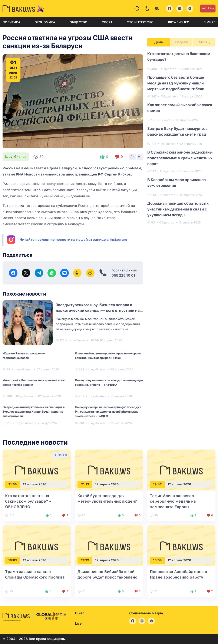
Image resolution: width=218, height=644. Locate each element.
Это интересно (140, 22)
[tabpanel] (181, 138)
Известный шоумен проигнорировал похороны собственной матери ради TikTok (108, 356)
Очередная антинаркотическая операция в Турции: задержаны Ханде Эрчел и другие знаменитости (34, 412)
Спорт (107, 22)
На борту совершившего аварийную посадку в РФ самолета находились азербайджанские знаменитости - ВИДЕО (108, 412)
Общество (78, 22)
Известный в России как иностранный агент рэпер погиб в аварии (34, 382)
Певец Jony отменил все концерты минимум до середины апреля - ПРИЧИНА (109, 382)
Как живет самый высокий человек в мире (180, 108)
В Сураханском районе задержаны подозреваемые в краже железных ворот (180, 158)
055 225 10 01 (123, 275)
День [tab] (159, 42)
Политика (11, 22)
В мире (209, 22)
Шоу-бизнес (179, 22)
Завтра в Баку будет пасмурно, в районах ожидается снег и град (177, 131)
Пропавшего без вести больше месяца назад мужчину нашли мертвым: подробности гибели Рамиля (176, 83)
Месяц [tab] (204, 42)
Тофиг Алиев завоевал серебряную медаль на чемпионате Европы (173, 501)
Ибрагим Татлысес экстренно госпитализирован (24, 356)
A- (132, 157)
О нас (80, 613)
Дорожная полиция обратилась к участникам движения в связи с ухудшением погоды (178, 209)
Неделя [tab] (181, 42)
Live (208, 9)
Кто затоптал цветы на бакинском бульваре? (179, 57)
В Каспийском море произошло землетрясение (176, 183)
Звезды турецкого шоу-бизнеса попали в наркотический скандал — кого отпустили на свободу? (98, 310)
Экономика (45, 22)
